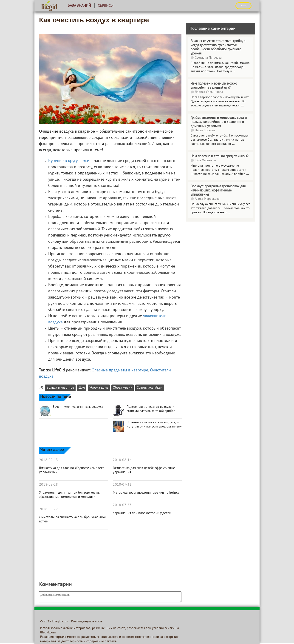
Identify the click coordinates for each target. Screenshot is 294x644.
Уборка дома (99, 388)
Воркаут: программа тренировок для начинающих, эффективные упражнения (218, 191)
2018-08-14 (122, 460)
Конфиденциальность (87, 622)
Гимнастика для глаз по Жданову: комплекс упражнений (72, 470)
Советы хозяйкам (150, 388)
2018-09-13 (48, 460)
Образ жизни (123, 388)
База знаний (79, 6)
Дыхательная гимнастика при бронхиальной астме (72, 519)
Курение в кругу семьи (69, 161)
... (234, 71)
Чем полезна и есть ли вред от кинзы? (220, 156)
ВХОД (243, 6)
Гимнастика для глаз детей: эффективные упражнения (144, 470)
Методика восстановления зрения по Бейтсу (146, 493)
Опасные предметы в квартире (120, 370)
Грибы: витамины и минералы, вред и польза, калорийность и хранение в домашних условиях (219, 122)
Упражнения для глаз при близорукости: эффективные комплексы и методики (69, 495)
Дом (82, 388)
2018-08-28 (48, 485)
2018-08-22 (48, 509)
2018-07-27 (122, 505)
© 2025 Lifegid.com (54, 622)
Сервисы (106, 6)
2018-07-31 (122, 485)
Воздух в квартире (60, 388)
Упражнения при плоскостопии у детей (142, 513)
